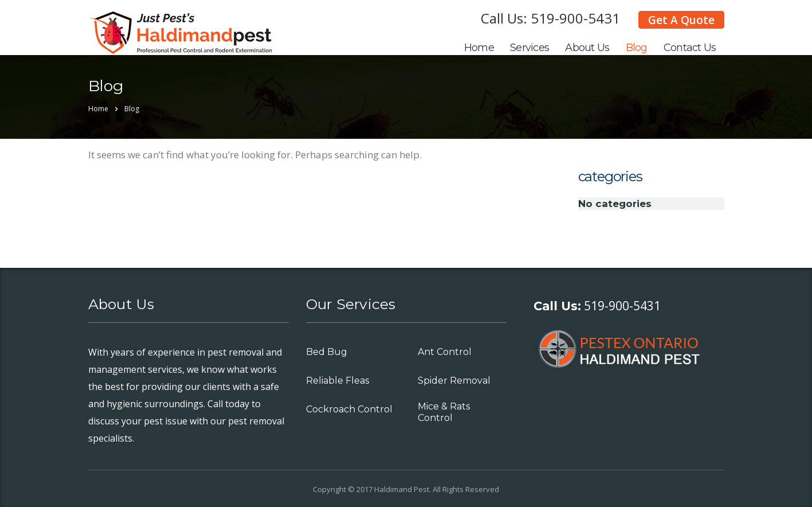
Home (479, 48)
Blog (637, 48)
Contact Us (690, 48)
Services (529, 48)
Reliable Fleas (338, 381)
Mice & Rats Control (444, 412)
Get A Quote (681, 20)
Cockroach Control (349, 409)
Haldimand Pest (402, 489)
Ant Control (445, 352)
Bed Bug (327, 352)
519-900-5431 (575, 18)
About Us (587, 48)
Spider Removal (454, 381)
